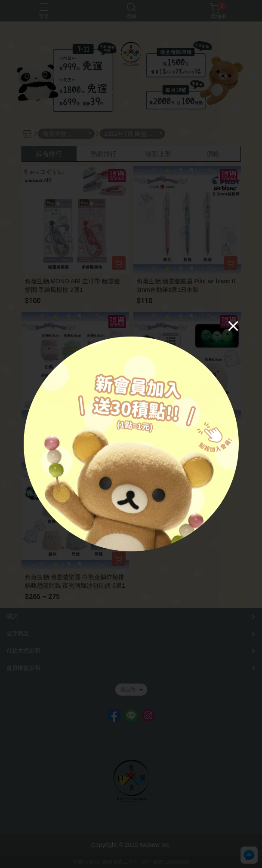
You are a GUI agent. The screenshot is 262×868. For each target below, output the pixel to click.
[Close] (233, 325)
